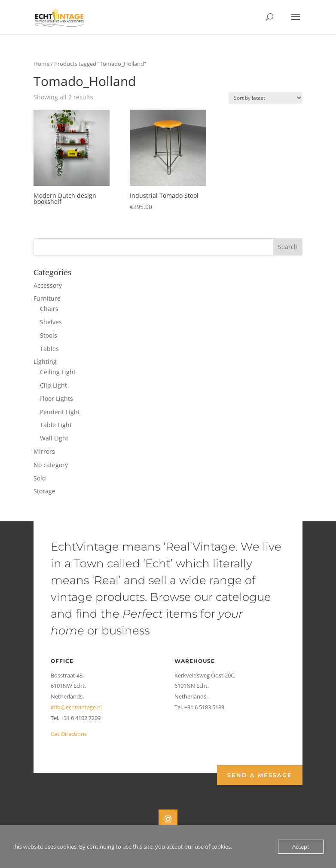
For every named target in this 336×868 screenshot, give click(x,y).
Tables (49, 349)
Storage (44, 491)
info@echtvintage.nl (76, 707)
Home (41, 64)
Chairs (49, 309)
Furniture (47, 298)
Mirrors (44, 451)
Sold (40, 478)
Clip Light (53, 385)
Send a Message (260, 775)
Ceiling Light (58, 372)
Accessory (48, 285)
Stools (49, 335)
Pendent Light (60, 412)
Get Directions (69, 734)
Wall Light (54, 438)
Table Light (56, 425)
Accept (301, 846)
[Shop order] (266, 98)
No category (51, 465)
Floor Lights (57, 399)
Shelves (51, 322)
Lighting (45, 362)
